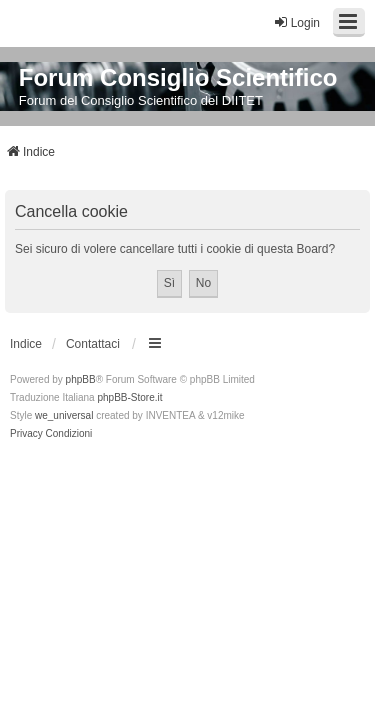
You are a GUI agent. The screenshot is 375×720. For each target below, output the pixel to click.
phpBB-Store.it (129, 397)
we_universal (64, 415)
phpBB (81, 379)
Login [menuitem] (296, 22)
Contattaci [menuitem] (93, 344)
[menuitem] (26, 434)
